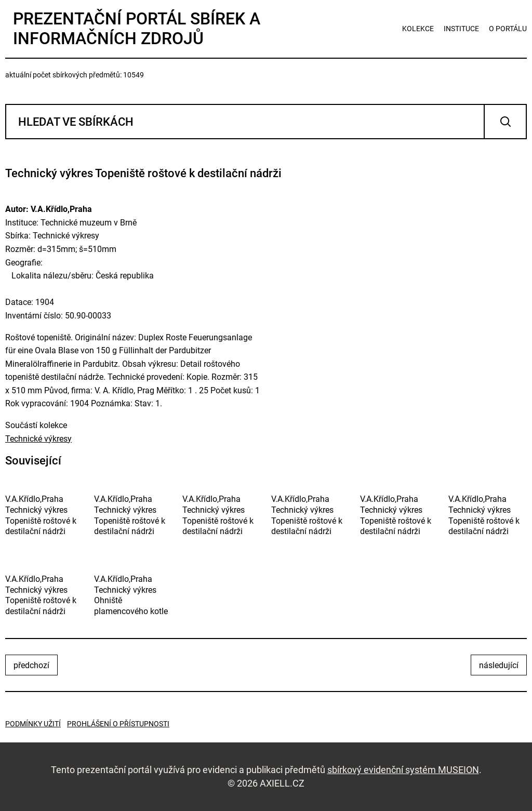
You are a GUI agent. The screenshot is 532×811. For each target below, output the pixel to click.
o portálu (508, 29)
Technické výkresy (38, 439)
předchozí (31, 665)
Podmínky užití (33, 724)
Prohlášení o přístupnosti (118, 724)
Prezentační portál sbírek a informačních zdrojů (137, 29)
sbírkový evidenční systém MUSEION (403, 770)
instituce (461, 29)
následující (499, 665)
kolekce (418, 29)
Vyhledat (505, 122)
